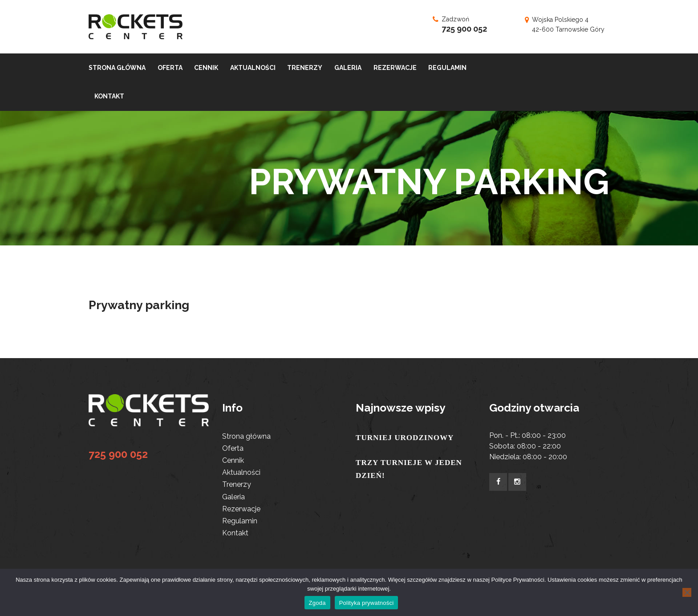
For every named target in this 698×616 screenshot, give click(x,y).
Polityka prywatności (367, 603)
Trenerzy (237, 484)
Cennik (233, 460)
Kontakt (235, 533)
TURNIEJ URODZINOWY (405, 438)
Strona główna (246, 436)
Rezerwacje (241, 509)
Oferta (233, 448)
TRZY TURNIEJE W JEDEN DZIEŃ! (409, 469)
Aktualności (241, 472)
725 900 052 (464, 29)
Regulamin (240, 521)
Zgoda (317, 603)
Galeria (233, 497)
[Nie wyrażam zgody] (687, 592)
